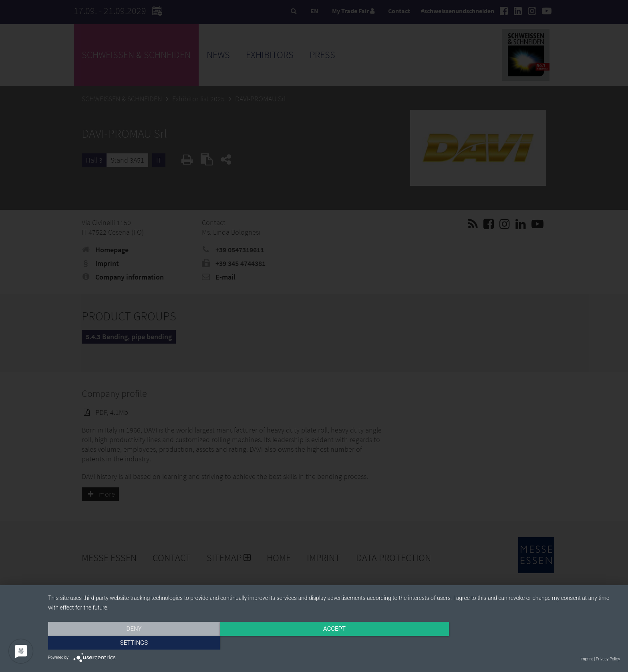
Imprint (587, 659)
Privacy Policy (608, 659)
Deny (134, 643)
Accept (334, 643)
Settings (534, 643)
